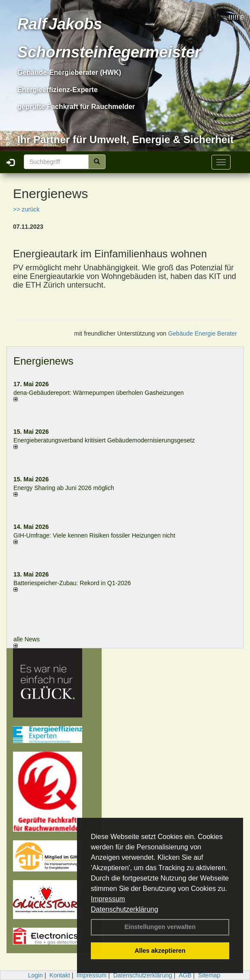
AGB (185, 975)
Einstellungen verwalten (160, 927)
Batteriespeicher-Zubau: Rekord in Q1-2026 (72, 583)
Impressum (108, 899)
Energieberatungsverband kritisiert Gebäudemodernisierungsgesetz (104, 440)
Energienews (43, 361)
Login (35, 975)
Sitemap (209, 975)
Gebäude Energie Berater (202, 333)
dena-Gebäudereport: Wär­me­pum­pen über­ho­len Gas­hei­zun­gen (99, 393)
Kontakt (59, 975)
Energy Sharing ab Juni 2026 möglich (64, 488)
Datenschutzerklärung (125, 909)
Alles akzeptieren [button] (160, 951)
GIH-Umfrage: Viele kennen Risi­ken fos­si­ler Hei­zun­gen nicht (94, 535)
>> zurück (26, 209)
